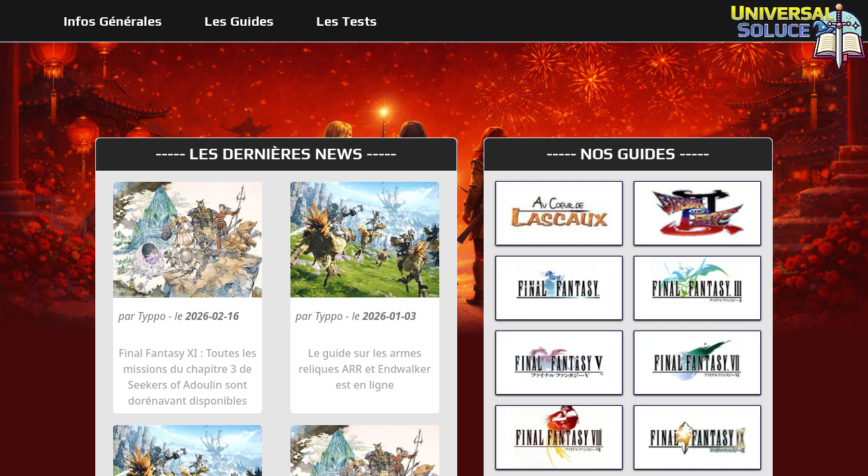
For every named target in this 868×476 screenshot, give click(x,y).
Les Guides (239, 21)
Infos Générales (113, 21)
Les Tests (347, 21)
